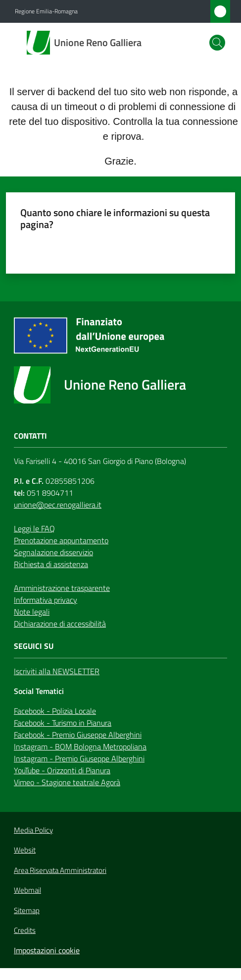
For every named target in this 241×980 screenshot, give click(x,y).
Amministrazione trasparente (62, 588)
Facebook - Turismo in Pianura (63, 723)
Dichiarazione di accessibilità (60, 624)
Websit (25, 850)
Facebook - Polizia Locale (55, 711)
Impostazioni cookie (47, 950)
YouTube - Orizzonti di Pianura (62, 770)
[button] (217, 43)
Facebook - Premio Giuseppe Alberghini (78, 735)
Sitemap (27, 910)
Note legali (32, 612)
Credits (25, 930)
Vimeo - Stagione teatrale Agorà (67, 782)
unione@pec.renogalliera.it (58, 505)
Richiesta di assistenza (51, 564)
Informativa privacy (46, 600)
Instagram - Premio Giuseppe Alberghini (79, 758)
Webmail (27, 890)
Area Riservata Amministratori (60, 870)
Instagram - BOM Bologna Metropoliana (80, 747)
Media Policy (33, 830)
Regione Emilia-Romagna (46, 11)
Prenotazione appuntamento (61, 540)
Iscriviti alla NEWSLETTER (57, 671)
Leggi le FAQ (34, 528)
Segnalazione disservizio (53, 552)
